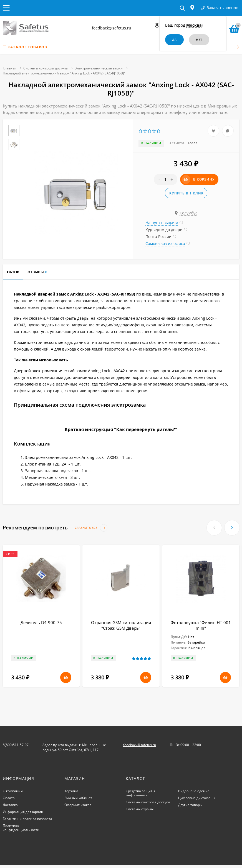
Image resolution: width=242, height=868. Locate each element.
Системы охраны (140, 809)
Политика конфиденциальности (21, 828)
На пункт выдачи (162, 223)
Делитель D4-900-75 (41, 622)
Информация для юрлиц (23, 812)
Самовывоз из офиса (165, 243)
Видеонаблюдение (194, 791)
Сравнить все (91, 528)
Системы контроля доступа (46, 68)
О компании (13, 791)
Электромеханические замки (99, 68)
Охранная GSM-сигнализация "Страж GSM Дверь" (121, 625)
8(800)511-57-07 (16, 745)
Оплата (9, 798)
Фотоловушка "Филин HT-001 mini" (201, 625)
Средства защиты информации (140, 793)
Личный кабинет (78, 798)
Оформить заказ (78, 805)
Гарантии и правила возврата (27, 819)
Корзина (71, 791)
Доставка (10, 805)
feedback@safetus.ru (112, 28)
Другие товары (190, 805)
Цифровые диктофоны (197, 798)
